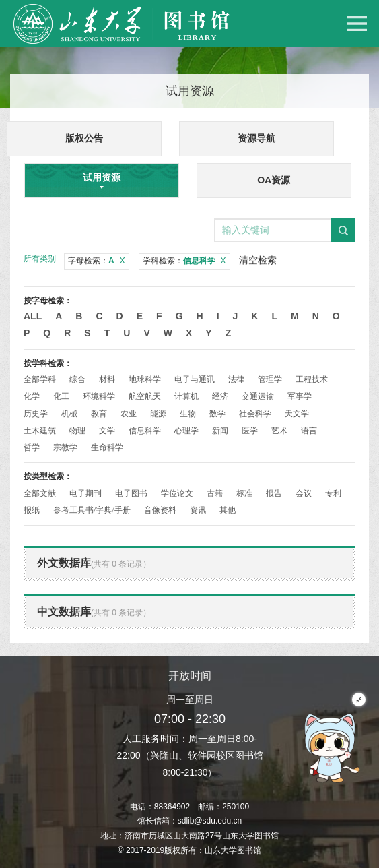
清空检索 (258, 260)
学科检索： (184, 261)
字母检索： (97, 261)
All (33, 316)
